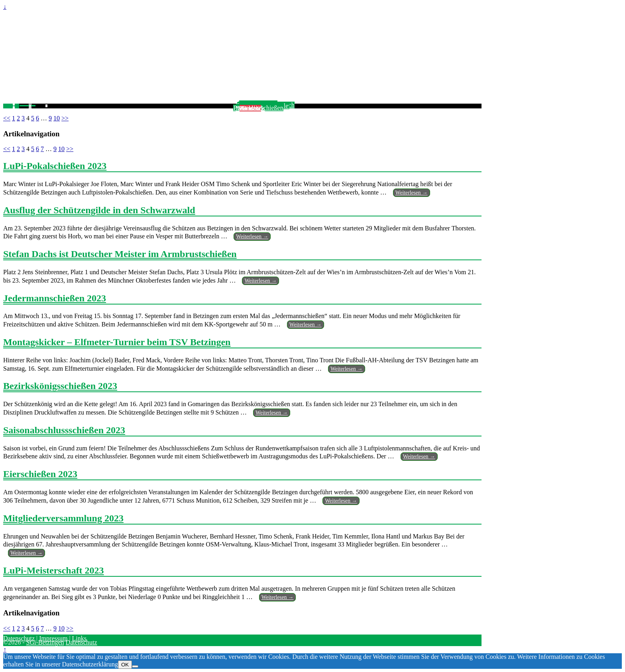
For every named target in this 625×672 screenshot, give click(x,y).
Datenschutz (19, 638)
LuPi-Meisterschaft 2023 (54, 570)
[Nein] (135, 666)
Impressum (53, 638)
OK (125, 665)
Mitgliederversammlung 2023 (63, 518)
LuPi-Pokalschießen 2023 (55, 166)
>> (65, 118)
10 (57, 118)
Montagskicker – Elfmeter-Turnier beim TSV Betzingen (117, 342)
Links (79, 638)
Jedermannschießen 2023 (55, 298)
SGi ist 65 (250, 108)
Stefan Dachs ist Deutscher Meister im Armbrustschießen (120, 254)
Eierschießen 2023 (40, 474)
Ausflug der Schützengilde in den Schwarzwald (99, 210)
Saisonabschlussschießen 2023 (64, 430)
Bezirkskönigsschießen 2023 (60, 386)
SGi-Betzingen (45, 642)
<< (7, 118)
